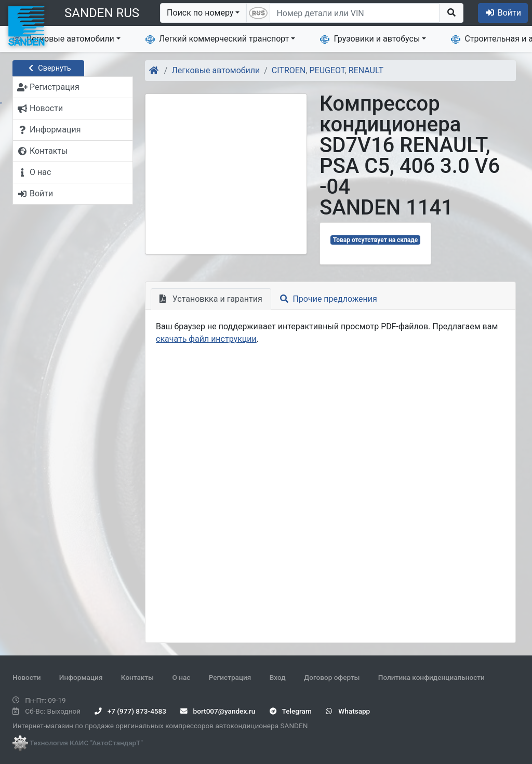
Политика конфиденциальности (431, 677)
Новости (26, 677)
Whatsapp (348, 711)
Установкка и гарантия (211, 299)
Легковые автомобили (63, 39)
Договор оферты (332, 677)
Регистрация (230, 677)
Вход (278, 677)
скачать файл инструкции (206, 339)
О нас (181, 677)
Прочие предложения (329, 299)
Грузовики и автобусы (370, 39)
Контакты (137, 677)
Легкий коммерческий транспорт (217, 39)
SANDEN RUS (102, 13)
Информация (81, 677)
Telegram (291, 711)
